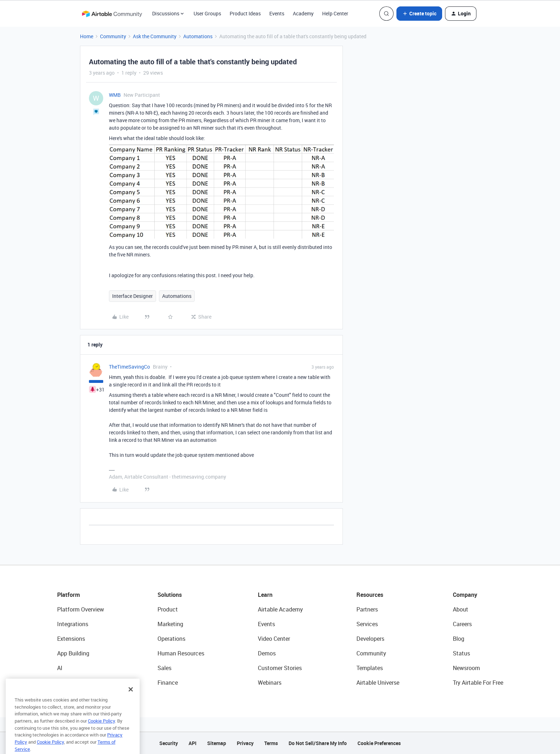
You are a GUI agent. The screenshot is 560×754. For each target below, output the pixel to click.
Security (169, 743)
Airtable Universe (378, 683)
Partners (367, 609)
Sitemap (217, 743)
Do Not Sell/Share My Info (318, 743)
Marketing (170, 624)
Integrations (73, 624)
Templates (370, 668)
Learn (265, 595)
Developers (370, 639)
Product (168, 609)
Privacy (245, 743)
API (192, 743)
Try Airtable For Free (478, 683)
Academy (303, 13)
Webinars (270, 683)
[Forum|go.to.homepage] (112, 14)
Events (277, 13)
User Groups (207, 13)
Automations (198, 36)
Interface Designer (132, 296)
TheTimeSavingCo (129, 367)
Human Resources (181, 653)
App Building (73, 653)
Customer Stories (280, 668)
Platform (69, 595)
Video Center (274, 639)
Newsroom (466, 668)
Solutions (170, 595)
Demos (267, 653)
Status (461, 653)
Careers (462, 624)
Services (367, 624)
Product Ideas (245, 13)
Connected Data (78, 683)
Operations (171, 639)
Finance (168, 683)
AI (60, 668)
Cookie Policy (101, 730)
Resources (370, 595)
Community (113, 36)
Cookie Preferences (379, 743)
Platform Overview (81, 609)
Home (87, 36)
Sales (164, 668)
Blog (459, 639)
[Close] (131, 699)
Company (465, 595)
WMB (115, 95)
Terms (271, 743)
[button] (419, 14)
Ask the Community (155, 36)
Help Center (335, 13)
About (461, 609)
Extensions (71, 639)
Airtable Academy (280, 609)
